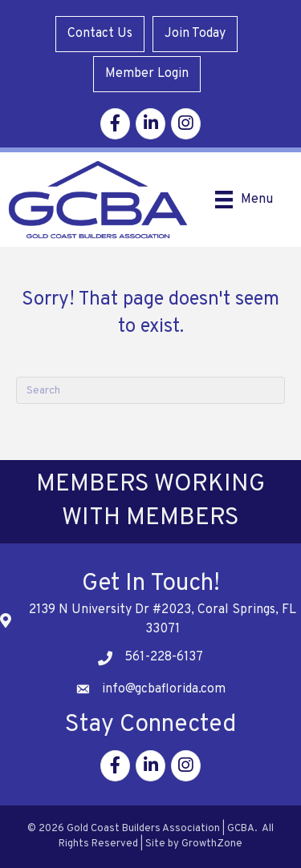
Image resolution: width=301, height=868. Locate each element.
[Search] (150, 390)
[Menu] (244, 200)
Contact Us (100, 34)
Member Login (147, 74)
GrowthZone (212, 844)
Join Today (195, 34)
